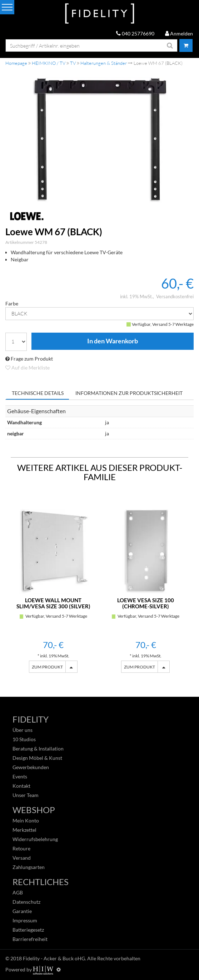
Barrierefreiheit (30, 939)
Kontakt (21, 786)
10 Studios (24, 739)
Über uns (23, 730)
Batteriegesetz (28, 930)
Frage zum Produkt (29, 359)
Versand (22, 858)
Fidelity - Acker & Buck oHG (54, 958)
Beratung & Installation (38, 749)
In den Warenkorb (113, 341)
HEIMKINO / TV (49, 63)
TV (73, 63)
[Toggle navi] (7, 7)
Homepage (16, 63)
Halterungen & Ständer (104, 63)
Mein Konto (26, 820)
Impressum (25, 920)
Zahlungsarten (29, 867)
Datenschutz (26, 902)
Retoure (21, 848)
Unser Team (26, 795)
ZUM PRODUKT (47, 667)
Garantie (22, 911)
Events (20, 776)
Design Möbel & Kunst (37, 758)
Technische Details (38, 393)
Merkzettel (24, 830)
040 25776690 (135, 33)
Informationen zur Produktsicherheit (129, 393)
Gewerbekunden (31, 767)
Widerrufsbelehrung (35, 839)
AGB (18, 892)
